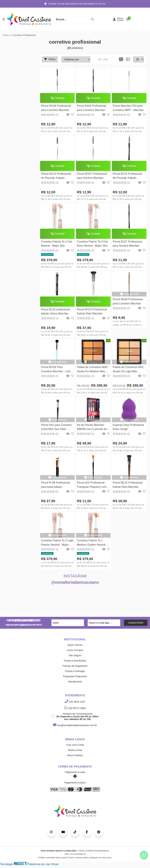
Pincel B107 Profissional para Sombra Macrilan (127, 244)
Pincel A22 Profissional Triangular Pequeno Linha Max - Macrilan (92, 486)
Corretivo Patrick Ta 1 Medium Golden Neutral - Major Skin (92, 543)
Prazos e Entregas (75, 671)
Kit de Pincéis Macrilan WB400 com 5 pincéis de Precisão (92, 428)
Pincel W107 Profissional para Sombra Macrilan (92, 176)
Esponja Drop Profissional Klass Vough (128, 427)
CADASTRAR (136, 623)
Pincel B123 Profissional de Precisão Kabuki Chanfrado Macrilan (127, 176)
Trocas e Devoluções (75, 661)
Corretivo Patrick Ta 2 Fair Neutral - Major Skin (57, 244)
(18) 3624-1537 (75, 702)
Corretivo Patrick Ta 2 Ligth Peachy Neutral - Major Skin (57, 543)
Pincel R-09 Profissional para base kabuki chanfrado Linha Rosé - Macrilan (55, 486)
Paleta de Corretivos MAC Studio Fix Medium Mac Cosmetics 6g (92, 370)
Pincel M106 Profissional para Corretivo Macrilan (127, 301)
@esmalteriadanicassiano (75, 583)
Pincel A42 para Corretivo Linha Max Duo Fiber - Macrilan (56, 428)
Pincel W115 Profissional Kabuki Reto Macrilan (92, 312)
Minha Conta (75, 750)
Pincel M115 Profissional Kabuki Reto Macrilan (127, 485)
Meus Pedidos (75, 756)
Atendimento (75, 682)
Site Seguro (75, 656)
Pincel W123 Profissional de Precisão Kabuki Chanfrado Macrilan (56, 176)
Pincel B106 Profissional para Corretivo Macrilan (91, 108)
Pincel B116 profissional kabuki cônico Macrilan (55, 312)
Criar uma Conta (75, 745)
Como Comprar (75, 650)
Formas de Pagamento (75, 666)
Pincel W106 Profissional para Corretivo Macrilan (56, 108)
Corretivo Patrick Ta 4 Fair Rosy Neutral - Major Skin (92, 244)
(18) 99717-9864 (75, 708)
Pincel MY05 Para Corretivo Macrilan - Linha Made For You (56, 370)
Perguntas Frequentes (75, 677)
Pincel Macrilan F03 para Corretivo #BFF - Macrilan (128, 108)
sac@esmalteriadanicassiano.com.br (75, 725)
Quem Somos (75, 645)
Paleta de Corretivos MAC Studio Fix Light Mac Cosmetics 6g (128, 370)
